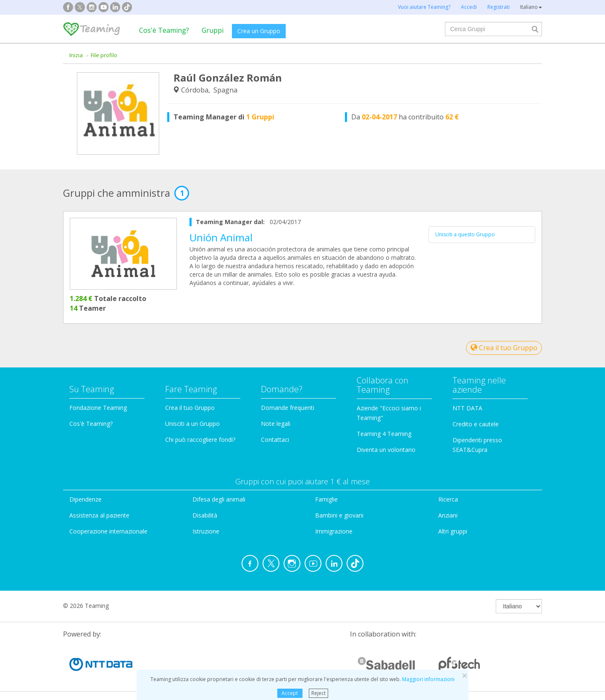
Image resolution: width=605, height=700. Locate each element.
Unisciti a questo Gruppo (465, 234)
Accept (290, 693)
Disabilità (205, 515)
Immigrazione (334, 531)
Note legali (276, 424)
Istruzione (206, 531)
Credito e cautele (476, 424)
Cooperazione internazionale (108, 531)
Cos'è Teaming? (164, 30)
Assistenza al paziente (99, 515)
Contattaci (275, 440)
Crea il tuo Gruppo (504, 348)
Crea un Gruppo (259, 31)
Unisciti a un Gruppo (192, 424)
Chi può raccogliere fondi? (200, 440)
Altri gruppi (453, 531)
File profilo (104, 55)
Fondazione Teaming (98, 408)
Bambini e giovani (339, 515)
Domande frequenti (288, 408)
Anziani (448, 515)
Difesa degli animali (219, 499)
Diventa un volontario (386, 450)
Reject (318, 693)
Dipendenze (85, 499)
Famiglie (326, 499)
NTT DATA (467, 408)
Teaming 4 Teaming (384, 434)
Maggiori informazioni (428, 679)
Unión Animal (221, 237)
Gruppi (213, 30)
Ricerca (448, 499)
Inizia (76, 55)
